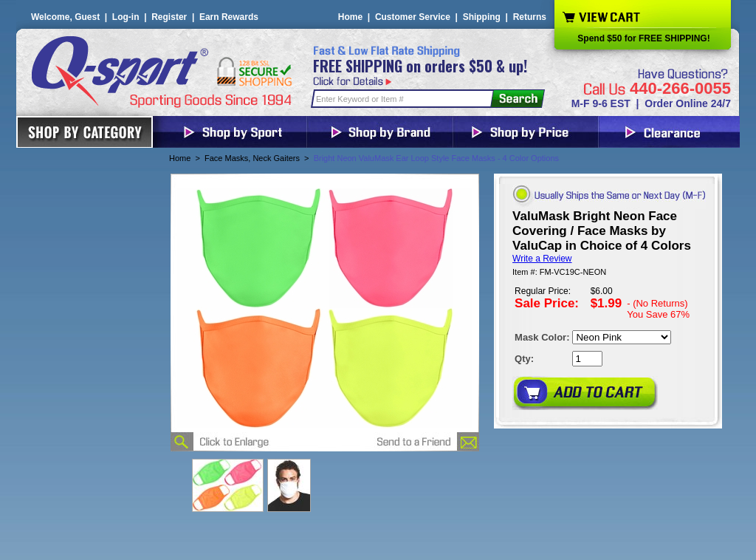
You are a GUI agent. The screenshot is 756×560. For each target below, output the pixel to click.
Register (169, 17)
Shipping (482, 17)
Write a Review (542, 259)
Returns (530, 17)
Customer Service (413, 17)
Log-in (126, 17)
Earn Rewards (229, 17)
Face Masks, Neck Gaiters (252, 158)
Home (350, 17)
